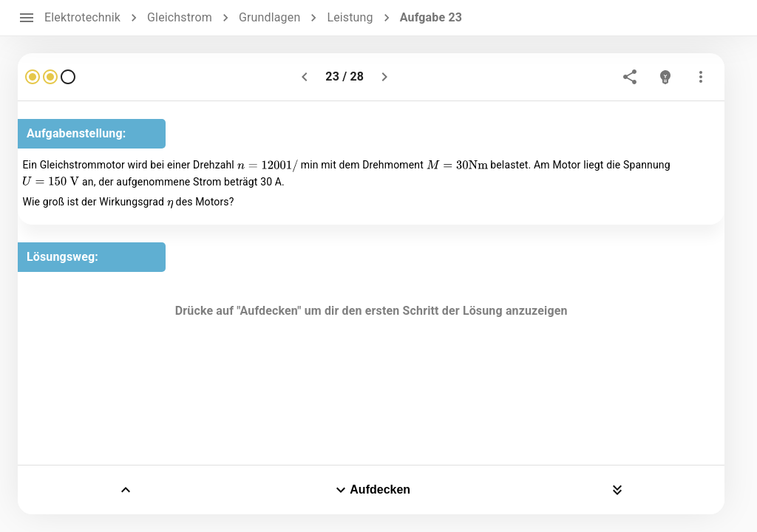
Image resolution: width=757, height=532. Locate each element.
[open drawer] (27, 18)
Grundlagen (269, 17)
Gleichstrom (180, 17)
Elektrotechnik (82, 17)
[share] (630, 77)
